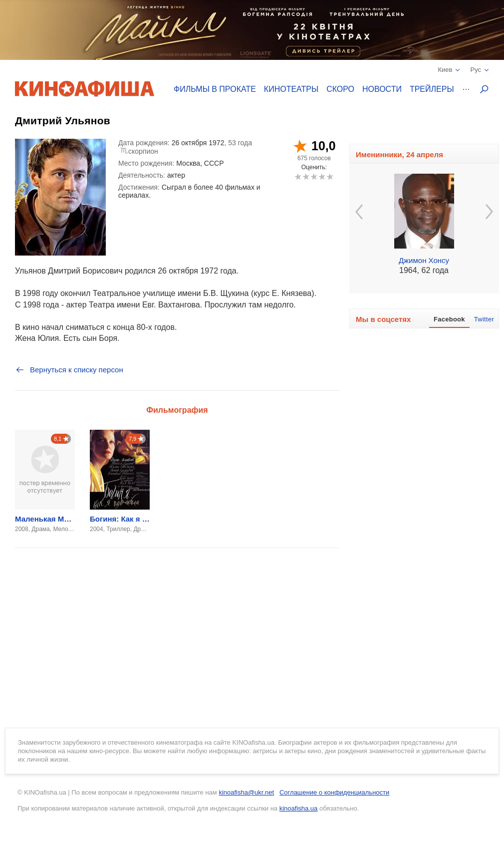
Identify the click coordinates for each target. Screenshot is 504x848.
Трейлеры (432, 89)
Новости (382, 89)
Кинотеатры (291, 89)
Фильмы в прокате (215, 89)
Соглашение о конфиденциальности (334, 792)
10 (330, 176)
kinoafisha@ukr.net (246, 792)
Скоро (340, 89)
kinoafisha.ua (299, 808)
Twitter (484, 319)
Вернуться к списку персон (69, 370)
